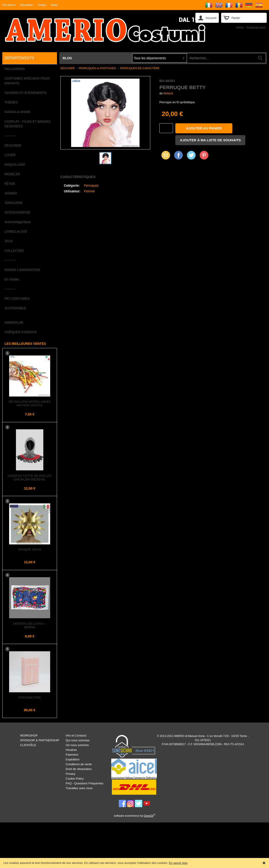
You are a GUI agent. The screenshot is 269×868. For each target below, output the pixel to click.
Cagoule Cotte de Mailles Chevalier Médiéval (30, 478)
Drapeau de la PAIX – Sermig (30, 625)
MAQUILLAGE (15, 165)
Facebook (178, 155)
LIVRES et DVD (16, 232)
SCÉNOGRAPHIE (17, 212)
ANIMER (11, 193)
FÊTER (10, 184)
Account (211, 18)
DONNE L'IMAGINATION (22, 270)
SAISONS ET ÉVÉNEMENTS (26, 93)
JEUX (9, 241)
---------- (10, 136)
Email (164, 155)
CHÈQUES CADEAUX (21, 332)
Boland (168, 93)
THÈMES (11, 102)
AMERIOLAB (14, 322)
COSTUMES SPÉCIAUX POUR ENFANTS (27, 81)
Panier (236, 18)
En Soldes (12, 279)
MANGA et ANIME (18, 112)
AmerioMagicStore (18, 222)
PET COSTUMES (17, 299)
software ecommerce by (135, 816)
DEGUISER (13, 145)
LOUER (10, 155)
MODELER (12, 174)
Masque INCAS (30, 550)
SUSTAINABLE (15, 308)
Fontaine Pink (30, 697)
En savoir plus (178, 863)
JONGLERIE (14, 203)
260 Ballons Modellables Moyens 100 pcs (30, 403)
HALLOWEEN (15, 69)
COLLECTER (14, 251)
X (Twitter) (191, 157)
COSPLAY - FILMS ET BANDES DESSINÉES (28, 124)
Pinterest (204, 155)
